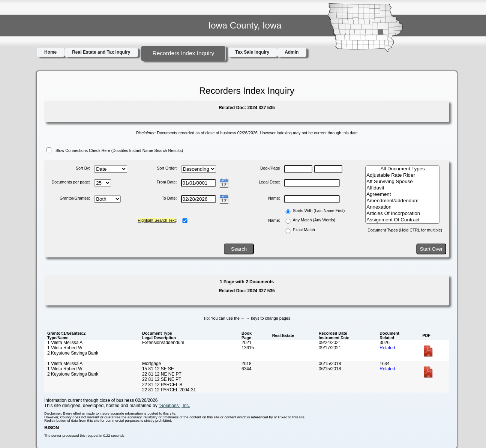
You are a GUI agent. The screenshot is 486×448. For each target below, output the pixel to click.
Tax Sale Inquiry (252, 52)
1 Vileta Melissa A (65, 343)
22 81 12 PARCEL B (162, 385)
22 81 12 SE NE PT (162, 379)
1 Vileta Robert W (65, 348)
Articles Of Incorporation (403, 214)
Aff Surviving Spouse (403, 182)
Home (50, 52)
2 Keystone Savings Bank (73, 353)
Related (387, 348)
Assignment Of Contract (403, 220)
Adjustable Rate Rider (403, 175)
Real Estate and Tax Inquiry (101, 52)
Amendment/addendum (403, 201)
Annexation (403, 207)
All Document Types (403, 169)
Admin (292, 52)
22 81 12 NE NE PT (162, 374)
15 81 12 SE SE (158, 369)
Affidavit (403, 188)
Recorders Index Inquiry (183, 53)
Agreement (403, 195)
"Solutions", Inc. (174, 406)
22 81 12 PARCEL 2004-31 (169, 390)
